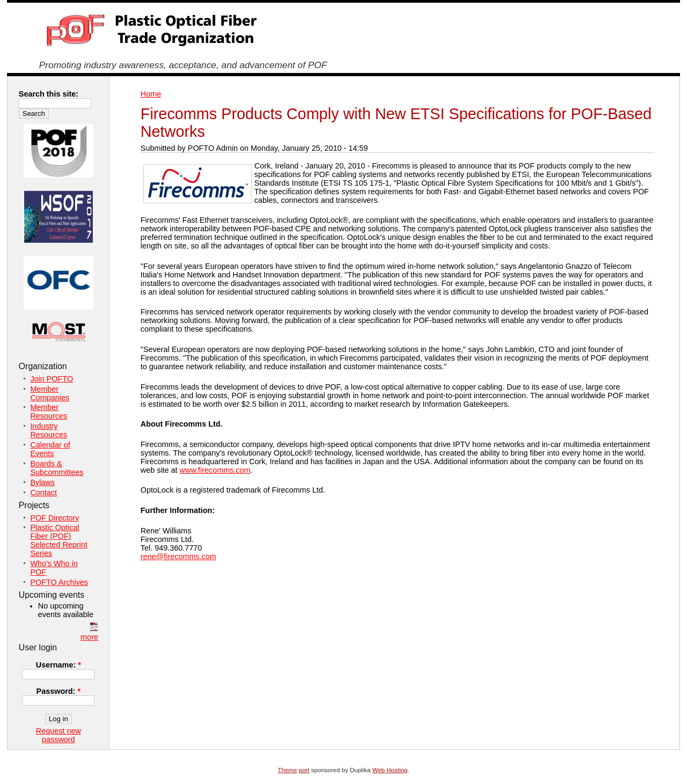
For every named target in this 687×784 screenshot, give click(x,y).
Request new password (59, 735)
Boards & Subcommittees (57, 468)
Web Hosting (390, 770)
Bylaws (42, 482)
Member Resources (49, 412)
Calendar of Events (50, 449)
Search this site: (49, 94)
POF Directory (54, 518)
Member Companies (50, 393)
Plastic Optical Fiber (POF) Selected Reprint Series (59, 540)
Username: (59, 665)
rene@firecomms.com (178, 556)
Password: (59, 691)
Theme (288, 770)
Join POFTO (52, 379)
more (89, 637)
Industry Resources (49, 430)
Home (151, 94)
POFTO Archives (59, 582)
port (304, 770)
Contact (43, 493)
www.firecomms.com (215, 470)
